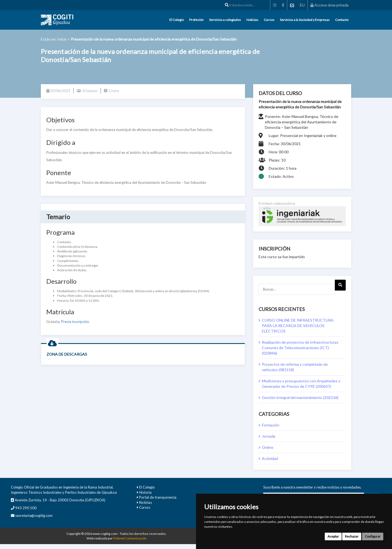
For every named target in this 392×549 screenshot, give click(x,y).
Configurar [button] (373, 536)
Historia (145, 492)
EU (302, 5)
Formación (271, 425)
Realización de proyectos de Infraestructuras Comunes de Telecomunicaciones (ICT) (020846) (300, 348)
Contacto (342, 20)
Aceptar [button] (333, 536)
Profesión (196, 20)
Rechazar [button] (352, 536)
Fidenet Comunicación (130, 538)
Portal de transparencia (158, 497)
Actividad (270, 458)
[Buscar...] (297, 289)
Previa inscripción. (76, 322)
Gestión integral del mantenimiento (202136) (300, 397)
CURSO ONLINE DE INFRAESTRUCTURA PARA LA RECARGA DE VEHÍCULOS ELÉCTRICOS (298, 326)
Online (268, 447)
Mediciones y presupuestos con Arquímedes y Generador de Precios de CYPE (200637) (301, 384)
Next (340, 287)
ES (292, 5)
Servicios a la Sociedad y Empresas (305, 20)
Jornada (269, 436)
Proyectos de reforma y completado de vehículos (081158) (295, 367)
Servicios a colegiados (225, 20)
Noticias (252, 20)
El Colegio (177, 20)
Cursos (269, 20)
